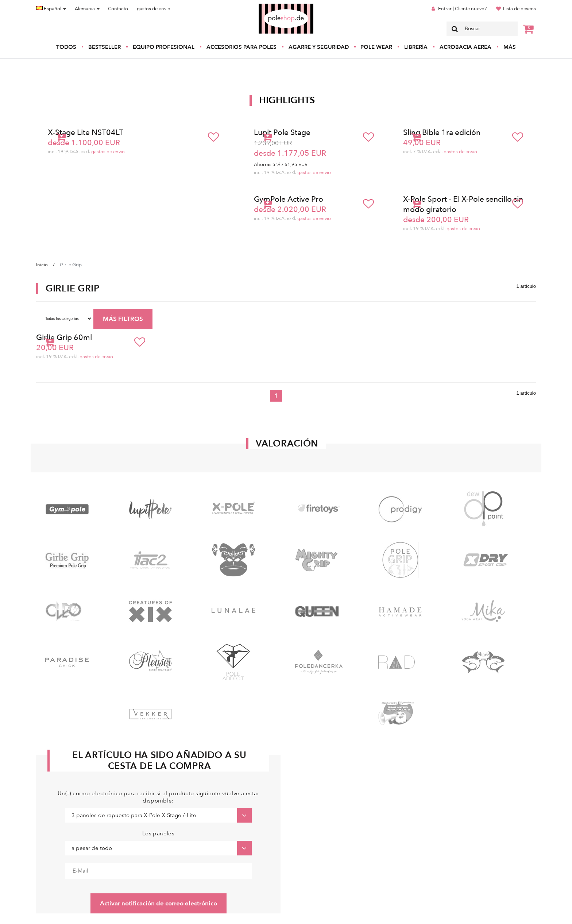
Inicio (42, 265)
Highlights (287, 100)
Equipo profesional (164, 47)
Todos (66, 47)
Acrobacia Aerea (465, 47)
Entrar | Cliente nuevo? (462, 9)
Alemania (87, 9)
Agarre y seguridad (319, 47)
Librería (416, 47)
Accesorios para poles (241, 47)
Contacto (118, 9)
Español (51, 9)
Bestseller (105, 47)
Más (510, 47)
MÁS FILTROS (123, 319)
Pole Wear (376, 47)
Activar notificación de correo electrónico (159, 903)
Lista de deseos (519, 9)
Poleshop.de (269, 6)
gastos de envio (154, 9)
